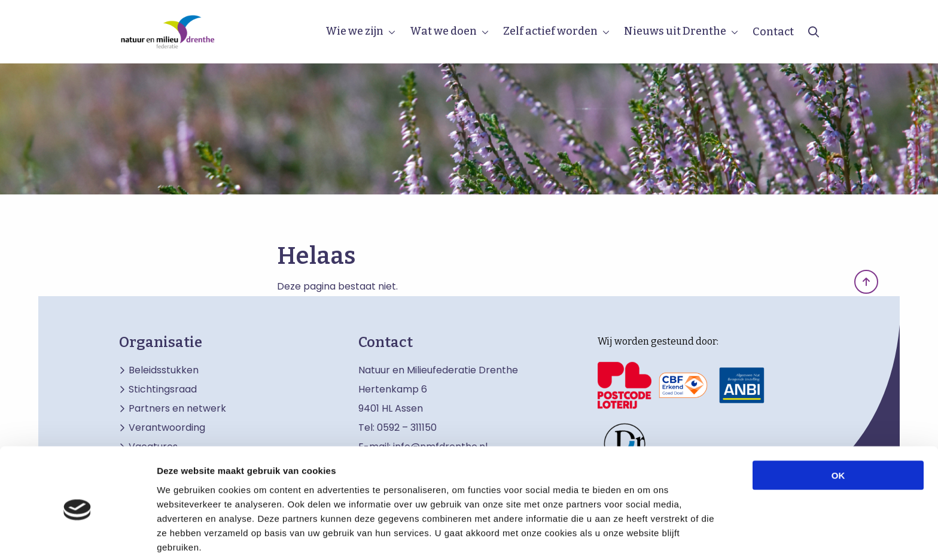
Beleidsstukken (164, 370)
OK (838, 426)
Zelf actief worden (550, 31)
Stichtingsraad (163, 389)
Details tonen (646, 536)
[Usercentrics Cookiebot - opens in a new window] (77, 537)
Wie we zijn (354, 31)
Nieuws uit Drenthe (675, 31)
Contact (773, 32)
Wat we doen (443, 31)
